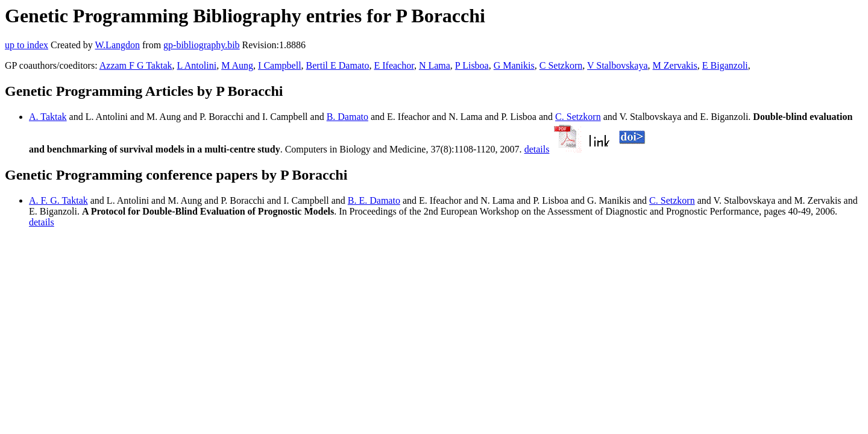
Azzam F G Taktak (136, 65)
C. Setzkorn (578, 117)
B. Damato (348, 117)
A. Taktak (48, 117)
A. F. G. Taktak (58, 200)
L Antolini (197, 65)
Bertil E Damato (338, 65)
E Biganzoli (725, 65)
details (537, 149)
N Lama (435, 65)
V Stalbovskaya (618, 65)
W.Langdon (117, 45)
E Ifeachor (394, 65)
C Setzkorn (561, 65)
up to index (27, 45)
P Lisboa (472, 65)
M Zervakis (675, 65)
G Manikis (514, 65)
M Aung (237, 65)
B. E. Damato (374, 200)
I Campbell (280, 65)
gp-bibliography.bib (202, 45)
